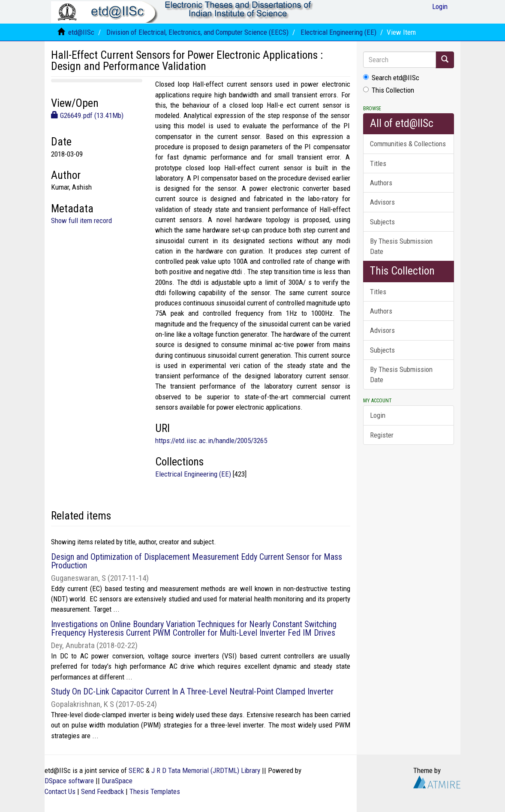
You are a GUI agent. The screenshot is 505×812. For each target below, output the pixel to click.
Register (382, 435)
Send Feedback (102, 791)
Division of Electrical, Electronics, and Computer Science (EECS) (197, 32)
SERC (136, 770)
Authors (381, 183)
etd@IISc (81, 32)
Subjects (382, 222)
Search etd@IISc (391, 78)
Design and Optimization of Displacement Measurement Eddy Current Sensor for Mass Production (197, 561)
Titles (378, 163)
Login (378, 415)
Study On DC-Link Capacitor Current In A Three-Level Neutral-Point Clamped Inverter (192, 691)
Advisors (382, 202)
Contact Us (60, 791)
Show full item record (81, 220)
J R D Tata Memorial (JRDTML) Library (206, 770)
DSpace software (69, 781)
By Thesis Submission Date (401, 246)
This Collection (389, 90)
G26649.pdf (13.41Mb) (87, 115)
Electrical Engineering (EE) (338, 32)
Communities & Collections (408, 144)
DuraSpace (117, 781)
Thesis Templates (155, 791)
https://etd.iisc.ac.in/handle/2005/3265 (211, 441)
